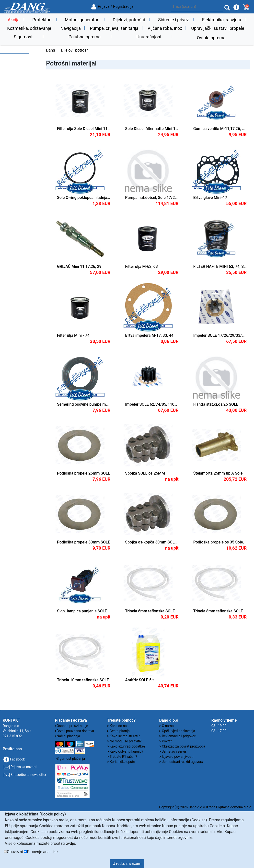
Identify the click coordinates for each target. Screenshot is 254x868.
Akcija (14, 20)
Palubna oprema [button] (85, 37)
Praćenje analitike (42, 852)
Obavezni (15, 852)
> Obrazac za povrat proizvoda (182, 746)
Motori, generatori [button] (82, 20)
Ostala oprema (211, 38)
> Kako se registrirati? (123, 736)
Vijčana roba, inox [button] (165, 28)
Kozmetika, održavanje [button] (29, 28)
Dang (51, 50)
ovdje (70, 843)
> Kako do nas (118, 726)
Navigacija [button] (71, 28)
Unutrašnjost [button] (149, 37)
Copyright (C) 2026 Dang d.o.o (182, 807)
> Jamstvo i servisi (173, 751)
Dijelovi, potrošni (75, 50)
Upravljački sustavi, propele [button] (218, 28)
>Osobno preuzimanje (71, 726)
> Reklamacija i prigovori (178, 736)
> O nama (167, 726)
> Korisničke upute (121, 762)
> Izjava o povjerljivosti (176, 757)
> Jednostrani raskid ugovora (181, 762)
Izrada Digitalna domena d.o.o (229, 807)
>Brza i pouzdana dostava (74, 731)
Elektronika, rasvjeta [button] (222, 20)
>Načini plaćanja (67, 736)
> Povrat (166, 741)
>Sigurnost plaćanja (70, 759)
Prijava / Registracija (112, 6)
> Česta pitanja (118, 731)
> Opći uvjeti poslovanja (177, 731)
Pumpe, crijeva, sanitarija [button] (114, 28)
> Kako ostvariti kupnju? (125, 751)
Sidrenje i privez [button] (173, 20)
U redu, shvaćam (127, 863)
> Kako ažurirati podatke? (126, 746)
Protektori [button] (42, 20)
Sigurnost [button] (23, 37)
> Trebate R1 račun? (122, 757)
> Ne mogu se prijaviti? (124, 741)
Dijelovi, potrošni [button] (129, 20)
